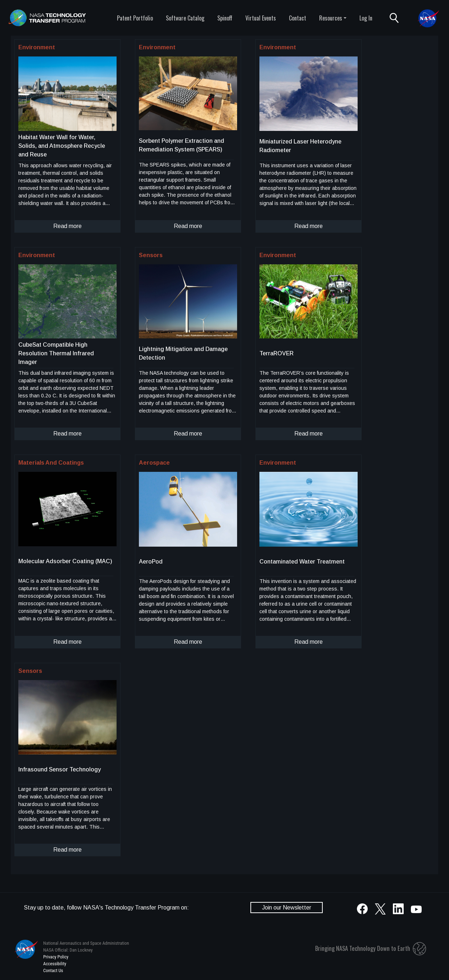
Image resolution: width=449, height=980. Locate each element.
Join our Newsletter (287, 908)
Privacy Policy (56, 957)
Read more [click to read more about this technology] (67, 226)
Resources (331, 18)
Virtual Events (261, 18)
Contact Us (53, 970)
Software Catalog (185, 18)
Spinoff (225, 18)
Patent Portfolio (135, 18)
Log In (366, 18)
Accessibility (55, 964)
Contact (298, 18)
